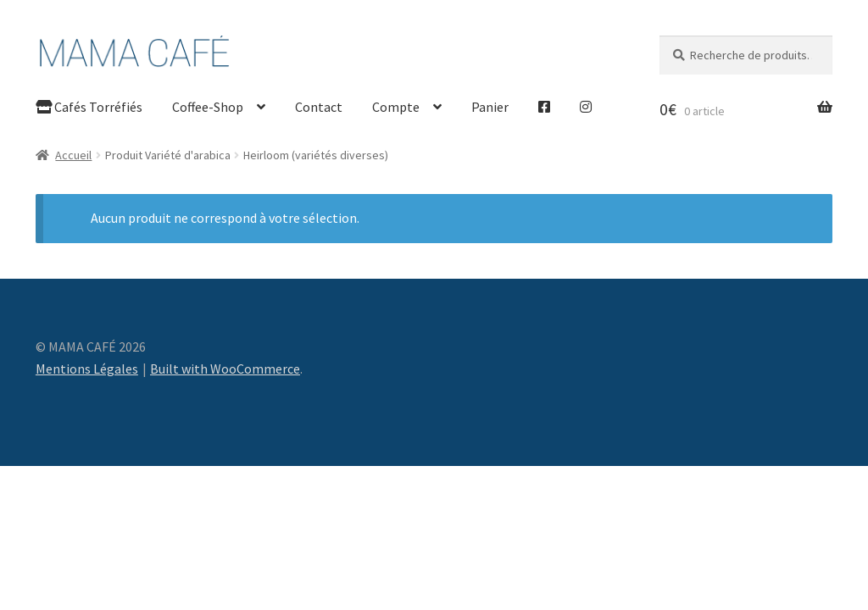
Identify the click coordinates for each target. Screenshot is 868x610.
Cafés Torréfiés (89, 107)
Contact (319, 107)
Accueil (73, 155)
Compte (396, 107)
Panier (490, 107)
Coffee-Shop (208, 107)
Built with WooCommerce (225, 369)
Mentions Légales (87, 369)
